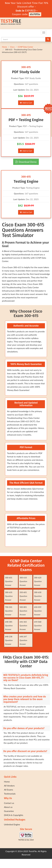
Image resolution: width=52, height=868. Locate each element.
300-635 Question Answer (9, 596)
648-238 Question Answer (9, 640)
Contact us (9, 803)
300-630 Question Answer (38, 596)
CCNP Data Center (25, 47)
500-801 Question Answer (23, 611)
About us (8, 807)
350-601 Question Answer (23, 596)
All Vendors (9, 786)
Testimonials (10, 794)
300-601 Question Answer (9, 581)
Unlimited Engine (12, 824)
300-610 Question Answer (23, 581)
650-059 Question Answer (38, 611)
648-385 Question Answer (9, 626)
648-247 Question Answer (23, 640)
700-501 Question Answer (9, 611)
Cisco (12, 47)
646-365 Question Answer (23, 626)
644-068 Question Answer (38, 626)
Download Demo (26, 162)
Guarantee (9, 811)
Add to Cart (26, 103)
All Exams (9, 790)
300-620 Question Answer (38, 581)
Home (4, 47)
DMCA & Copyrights (14, 815)
